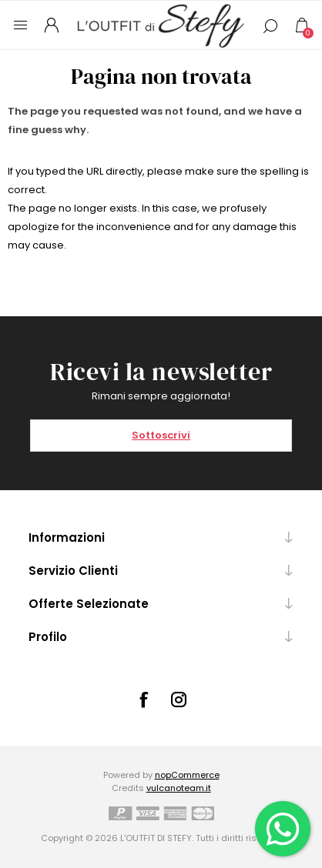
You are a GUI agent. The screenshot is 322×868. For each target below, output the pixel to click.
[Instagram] (179, 699)
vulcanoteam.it (179, 788)
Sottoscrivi (161, 435)
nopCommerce (187, 775)
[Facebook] (143, 699)
